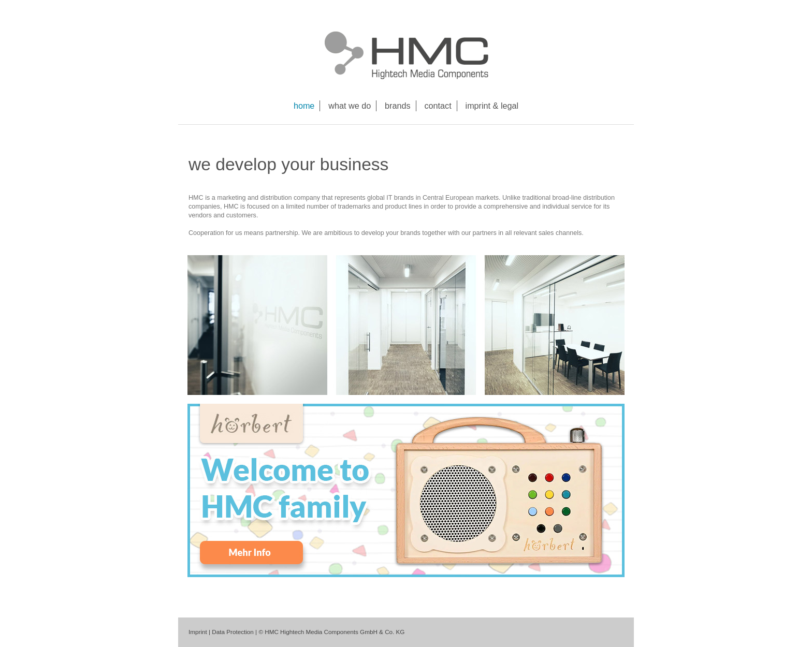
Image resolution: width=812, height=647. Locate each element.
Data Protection (233, 632)
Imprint (198, 632)
